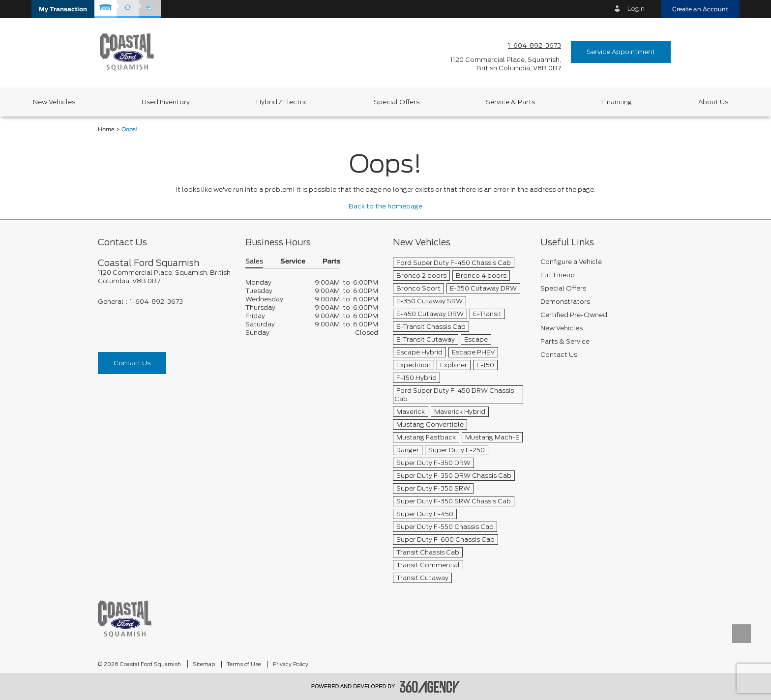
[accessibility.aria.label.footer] (430, 687)
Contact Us (132, 363)
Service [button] (293, 262)
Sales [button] (254, 262)
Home (106, 130)
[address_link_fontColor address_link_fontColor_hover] (506, 64)
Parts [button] (331, 262)
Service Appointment (621, 52)
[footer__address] (164, 277)
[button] (63, 9)
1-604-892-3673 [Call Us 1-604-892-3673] (534, 45)
